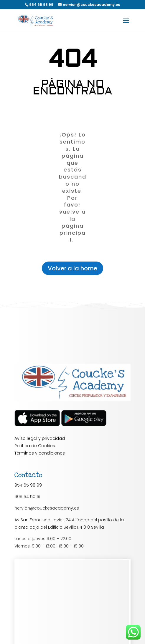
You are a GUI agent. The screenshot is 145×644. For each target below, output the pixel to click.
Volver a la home (72, 268)
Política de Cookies (35, 446)
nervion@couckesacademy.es (47, 508)
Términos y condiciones (40, 453)
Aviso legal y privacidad (40, 438)
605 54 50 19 (27, 497)
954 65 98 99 (28, 485)
